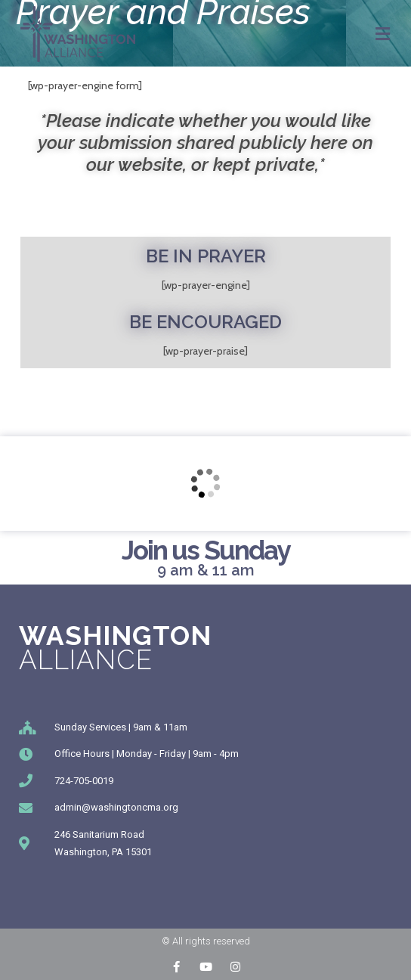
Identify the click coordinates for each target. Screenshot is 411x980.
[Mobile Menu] (383, 34)
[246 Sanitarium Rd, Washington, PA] (205, 484)
